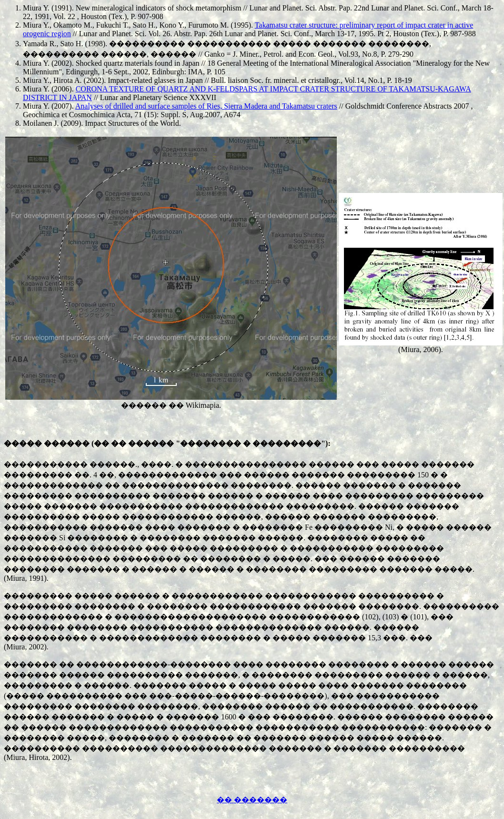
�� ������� (252, 800)
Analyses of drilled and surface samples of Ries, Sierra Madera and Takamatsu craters (206, 106)
